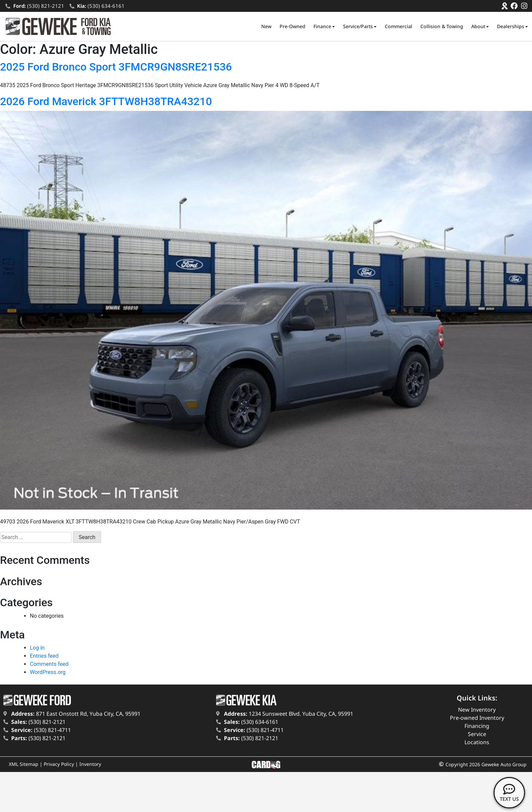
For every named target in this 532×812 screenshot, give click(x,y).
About (480, 26)
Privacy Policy (59, 764)
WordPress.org (48, 672)
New (266, 26)
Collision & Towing (442, 26)
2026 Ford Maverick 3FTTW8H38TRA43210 (106, 101)
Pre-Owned (292, 26)
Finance (324, 26)
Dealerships (512, 26)
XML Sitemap (24, 764)
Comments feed (49, 664)
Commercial (398, 26)
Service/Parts (360, 26)
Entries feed (44, 656)
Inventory (90, 764)
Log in (37, 648)
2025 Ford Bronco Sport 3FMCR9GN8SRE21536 (116, 67)
